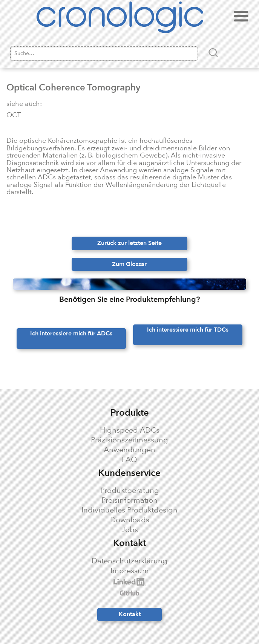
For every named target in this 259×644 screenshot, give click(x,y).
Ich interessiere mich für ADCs (71, 333)
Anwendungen (129, 450)
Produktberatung (130, 491)
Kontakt (130, 614)
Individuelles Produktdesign (129, 510)
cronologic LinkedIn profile (56, 582)
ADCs (47, 177)
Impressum (130, 571)
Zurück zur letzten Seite (129, 243)
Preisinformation (129, 500)
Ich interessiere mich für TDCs (188, 330)
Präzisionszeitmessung (129, 440)
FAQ (129, 460)
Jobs (130, 530)
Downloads (130, 520)
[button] (241, 18)
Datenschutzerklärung (129, 561)
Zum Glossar (129, 264)
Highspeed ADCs (130, 430)
